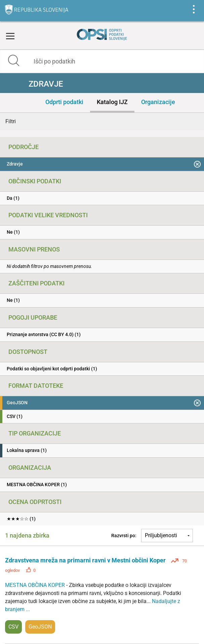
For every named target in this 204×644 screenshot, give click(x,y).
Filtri (11, 121)
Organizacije (158, 102)
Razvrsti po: (124, 536)
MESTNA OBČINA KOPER (36, 585)
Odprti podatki (64, 102)
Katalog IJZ (112, 102)
